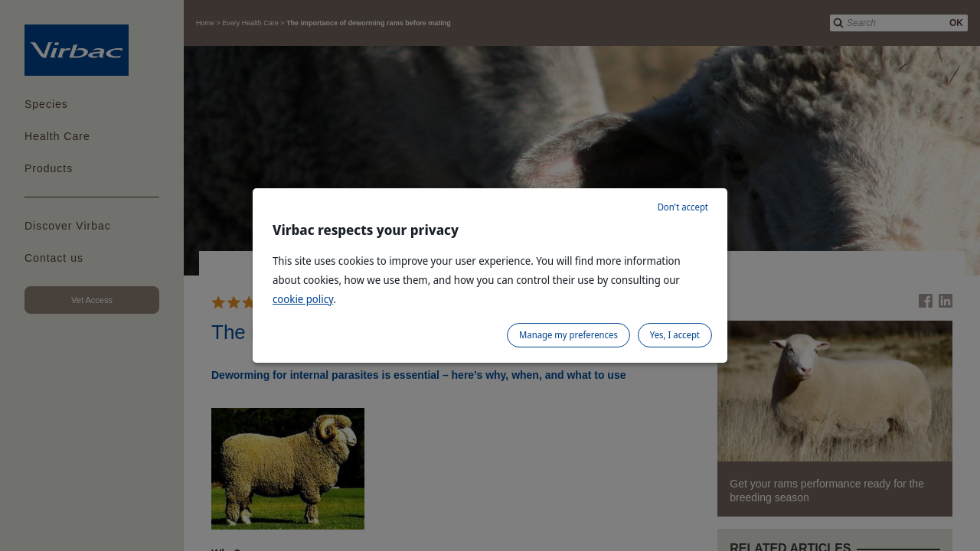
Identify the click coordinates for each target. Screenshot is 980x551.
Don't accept (683, 207)
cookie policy (303, 299)
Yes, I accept (675, 335)
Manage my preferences (568, 335)
